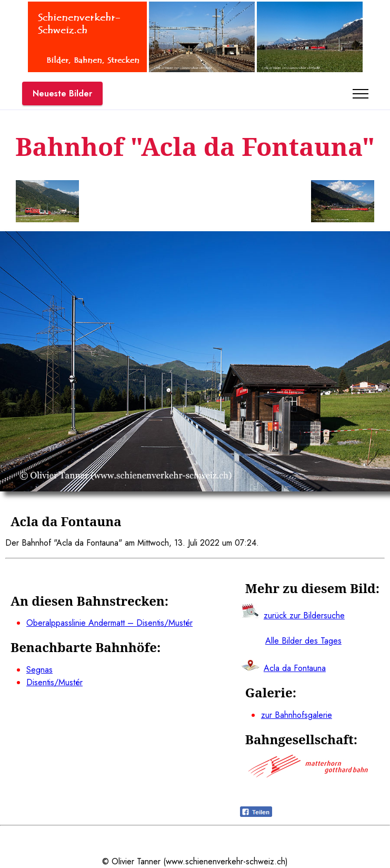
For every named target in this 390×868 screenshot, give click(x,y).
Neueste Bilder (62, 93)
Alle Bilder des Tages (303, 641)
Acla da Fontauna (295, 668)
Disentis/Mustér (54, 682)
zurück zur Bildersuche (304, 615)
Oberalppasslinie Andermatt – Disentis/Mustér (109, 623)
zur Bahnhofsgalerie (297, 715)
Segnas (39, 670)
